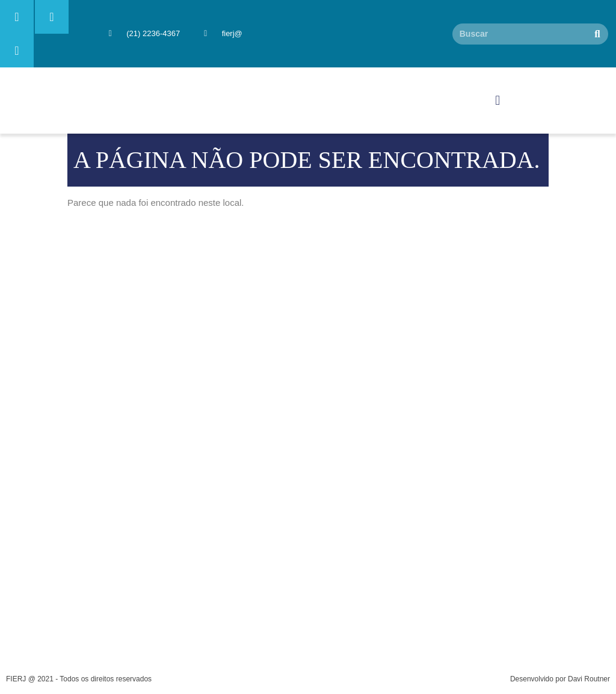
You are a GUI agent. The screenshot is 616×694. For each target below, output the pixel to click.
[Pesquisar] (598, 34)
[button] (498, 101)
